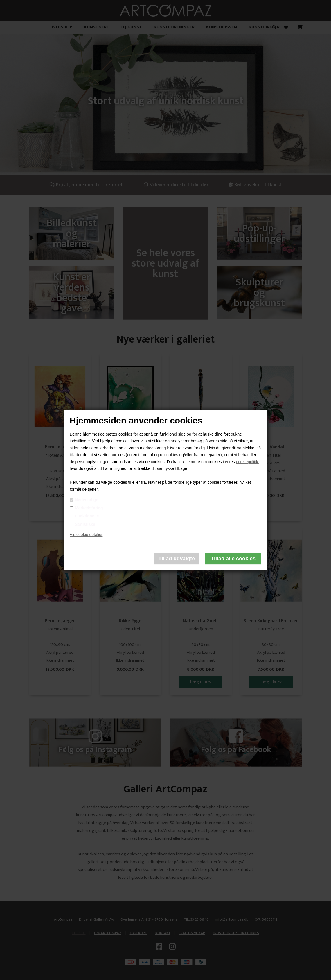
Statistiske (85, 524)
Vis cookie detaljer (86, 535)
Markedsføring (89, 508)
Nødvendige (87, 500)
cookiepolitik (247, 462)
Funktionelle (87, 516)
